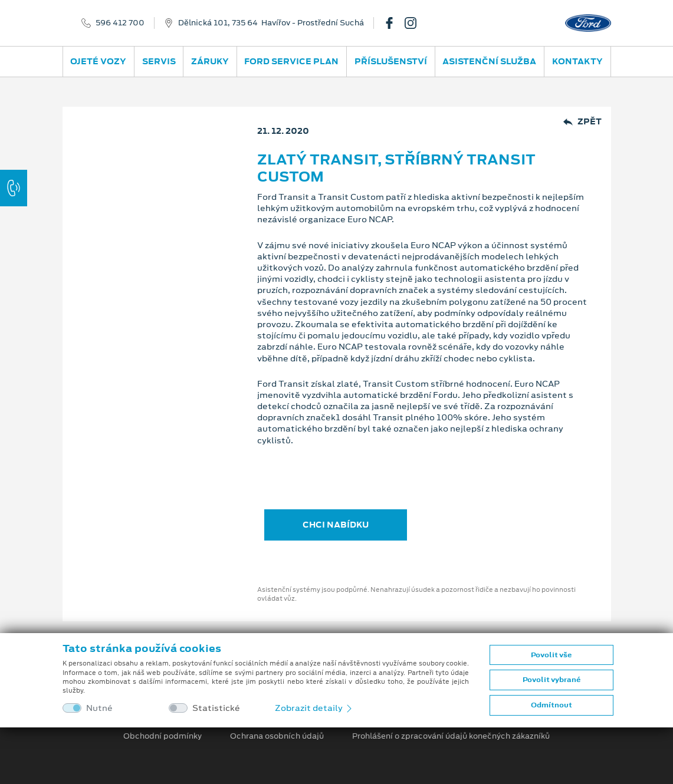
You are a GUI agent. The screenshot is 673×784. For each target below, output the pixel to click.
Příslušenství (391, 61)
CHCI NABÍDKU (336, 525)
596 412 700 (120, 23)
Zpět (582, 122)
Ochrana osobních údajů (277, 736)
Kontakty (577, 61)
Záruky (210, 61)
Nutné (99, 708)
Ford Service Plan (291, 61)
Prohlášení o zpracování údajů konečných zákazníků (451, 736)
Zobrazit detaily (314, 708)
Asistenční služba (489, 61)
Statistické (216, 708)
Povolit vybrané (551, 680)
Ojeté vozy (98, 61)
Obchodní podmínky (162, 736)
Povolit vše (551, 655)
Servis (159, 61)
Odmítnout (551, 705)
